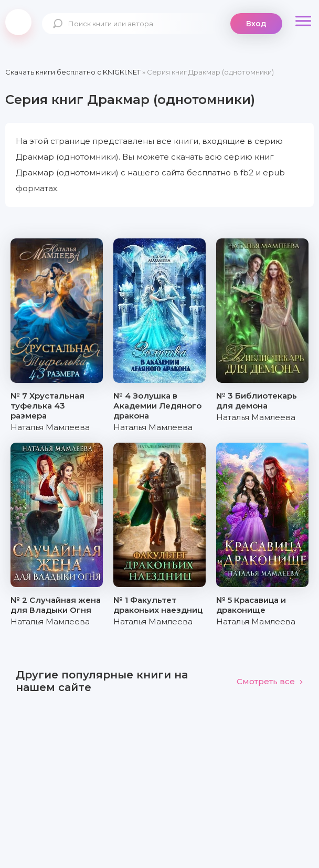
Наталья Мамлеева (50, 427)
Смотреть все (270, 681)
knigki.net (18, 22)
